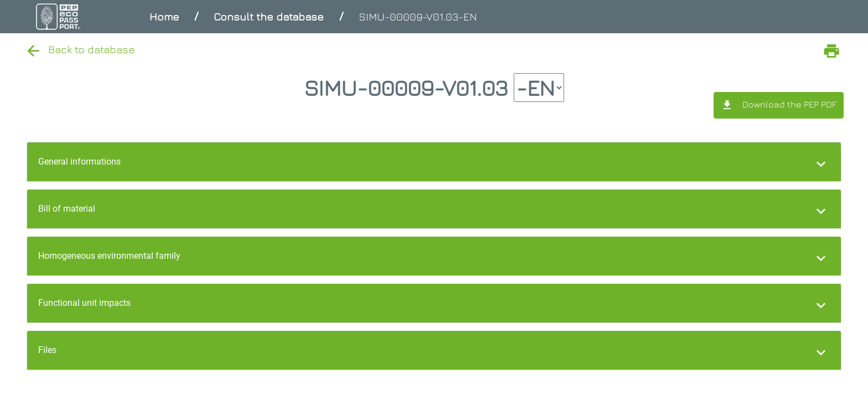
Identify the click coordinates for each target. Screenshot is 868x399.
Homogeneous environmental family (109, 256)
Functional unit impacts (84, 303)
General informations (79, 162)
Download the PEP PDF (779, 105)
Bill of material (67, 209)
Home (164, 16)
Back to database (80, 49)
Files (47, 350)
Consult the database (269, 16)
